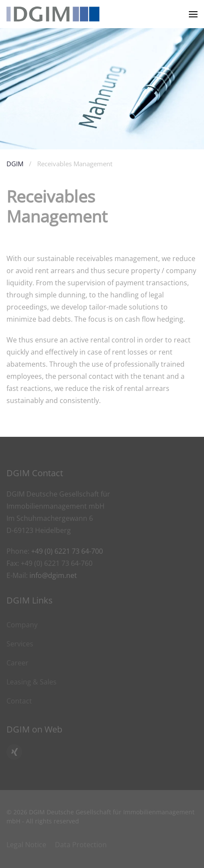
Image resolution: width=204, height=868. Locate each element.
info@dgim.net (53, 575)
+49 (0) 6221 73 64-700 (67, 551)
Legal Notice (26, 845)
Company (22, 625)
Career (18, 663)
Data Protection (81, 845)
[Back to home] (53, 14)
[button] (193, 14)
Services (20, 644)
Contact (19, 701)
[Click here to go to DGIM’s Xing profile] (14, 752)
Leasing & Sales (32, 682)
